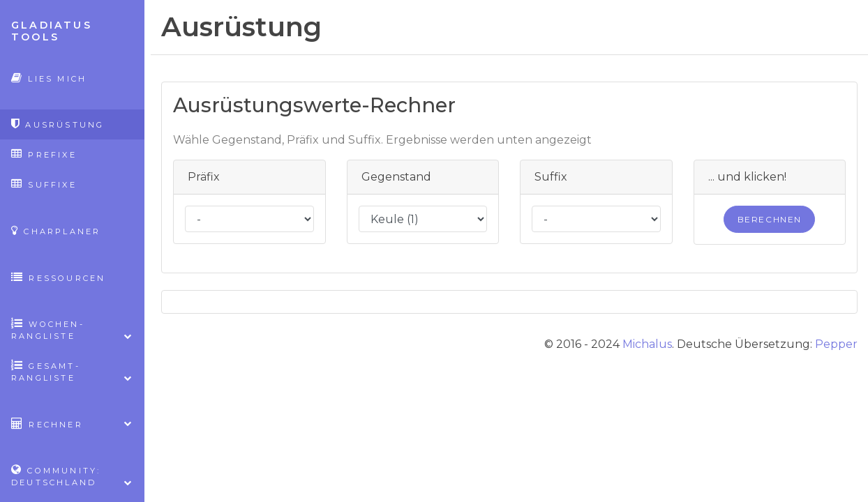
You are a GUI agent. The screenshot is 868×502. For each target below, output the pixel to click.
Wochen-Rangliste (72, 330)
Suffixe (44, 184)
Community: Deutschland (72, 476)
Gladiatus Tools (52, 31)
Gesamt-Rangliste (72, 372)
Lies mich (49, 78)
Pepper (836, 344)
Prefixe (44, 154)
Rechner (72, 424)
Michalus (647, 344)
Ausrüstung (58, 124)
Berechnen (770, 219)
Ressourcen (58, 277)
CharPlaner (56, 230)
